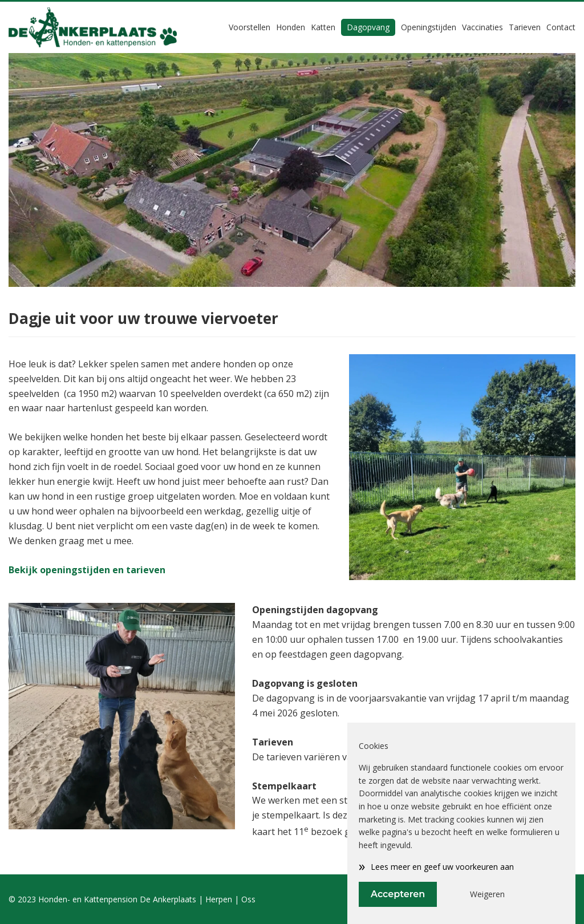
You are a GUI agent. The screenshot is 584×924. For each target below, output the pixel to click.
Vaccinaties (482, 27)
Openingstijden (429, 27)
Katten (323, 27)
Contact (561, 27)
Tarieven (525, 27)
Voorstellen (250, 27)
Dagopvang (368, 27)
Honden (291, 27)
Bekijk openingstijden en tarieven (87, 570)
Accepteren (398, 894)
